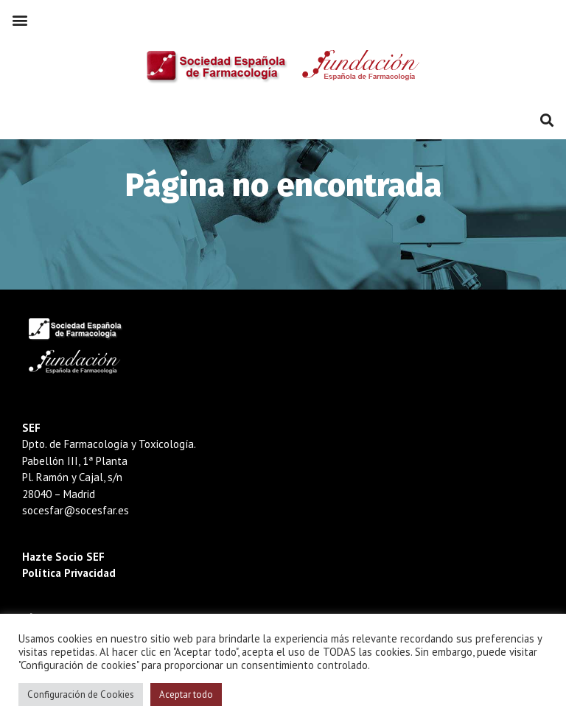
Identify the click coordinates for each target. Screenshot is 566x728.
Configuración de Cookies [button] (81, 694)
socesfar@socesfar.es (76, 510)
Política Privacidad (69, 573)
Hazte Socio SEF (63, 557)
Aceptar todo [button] (186, 694)
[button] (20, 20)
